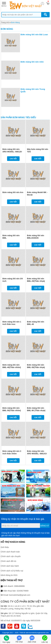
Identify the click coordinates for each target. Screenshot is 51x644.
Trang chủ (5, 22)
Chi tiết (13, 159)
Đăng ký (45, 526)
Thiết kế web (24, 633)
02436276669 (23, 591)
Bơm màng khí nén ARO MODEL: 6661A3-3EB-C (37, 454)
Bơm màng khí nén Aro (13, 192)
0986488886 (19, 586)
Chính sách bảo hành (10, 566)
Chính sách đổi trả (8, 561)
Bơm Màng (15, 22)
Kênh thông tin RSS (9, 575)
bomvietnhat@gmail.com (20, 595)
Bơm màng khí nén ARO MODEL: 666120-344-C (12, 152)
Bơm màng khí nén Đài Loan (34, 34)
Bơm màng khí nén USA (32, 62)
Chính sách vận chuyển (11, 556)
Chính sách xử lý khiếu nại (12, 571)
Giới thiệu (5, 547)
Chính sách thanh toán (10, 552)
